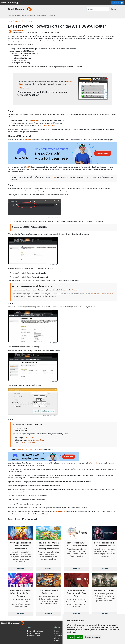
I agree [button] (71, 637)
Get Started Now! (23, 88)
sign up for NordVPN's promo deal (30, 449)
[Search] (98, 9)
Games (57, 640)
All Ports (57, 638)
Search (113, 9)
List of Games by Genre (36, 440)
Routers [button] (12, 16)
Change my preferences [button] (92, 637)
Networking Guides (33, 636)
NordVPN (28, 167)
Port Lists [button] (21, 16)
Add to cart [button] (118, 3)
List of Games (30, 438)
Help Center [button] (41, 16)
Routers (17, 21)
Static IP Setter (34, 121)
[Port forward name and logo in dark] (20, 9)
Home (10, 21)
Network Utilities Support (35, 631)
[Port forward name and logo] (10, 2)
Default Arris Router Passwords (68, 290)
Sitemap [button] (51, 16)
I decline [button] (79, 637)
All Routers (58, 636)
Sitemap (57, 627)
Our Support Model (33, 633)
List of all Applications (29, 442)
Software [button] (30, 16)
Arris (24, 21)
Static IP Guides (49, 125)
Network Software (61, 633)
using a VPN (27, 140)
